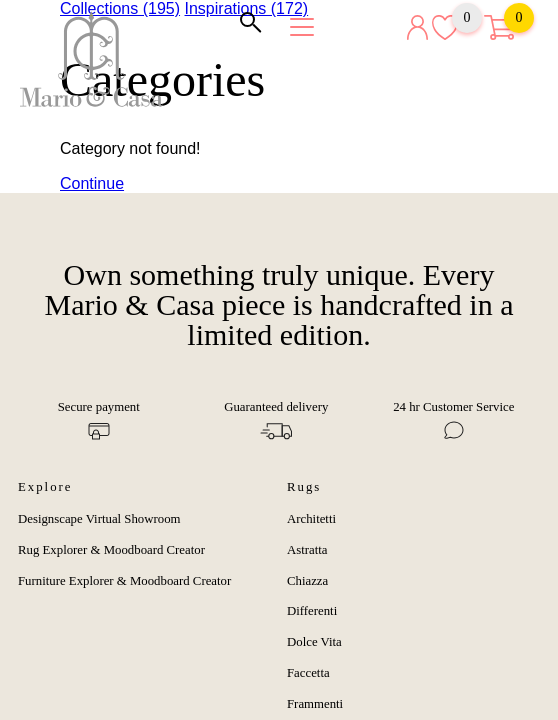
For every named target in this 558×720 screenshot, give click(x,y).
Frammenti (315, 704)
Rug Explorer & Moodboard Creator (111, 550)
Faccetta (308, 673)
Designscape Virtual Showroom (99, 519)
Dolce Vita (314, 642)
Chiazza (307, 581)
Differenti (312, 611)
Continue (92, 183)
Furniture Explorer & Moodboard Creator (124, 581)
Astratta (307, 550)
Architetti (311, 519)
